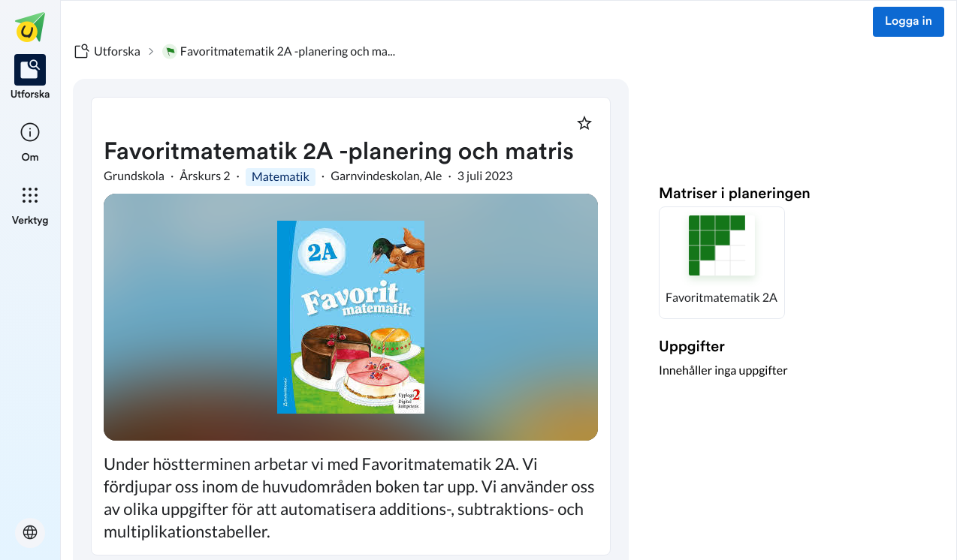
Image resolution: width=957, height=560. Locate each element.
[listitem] (30, 78)
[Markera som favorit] (584, 123)
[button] (722, 263)
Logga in (909, 22)
